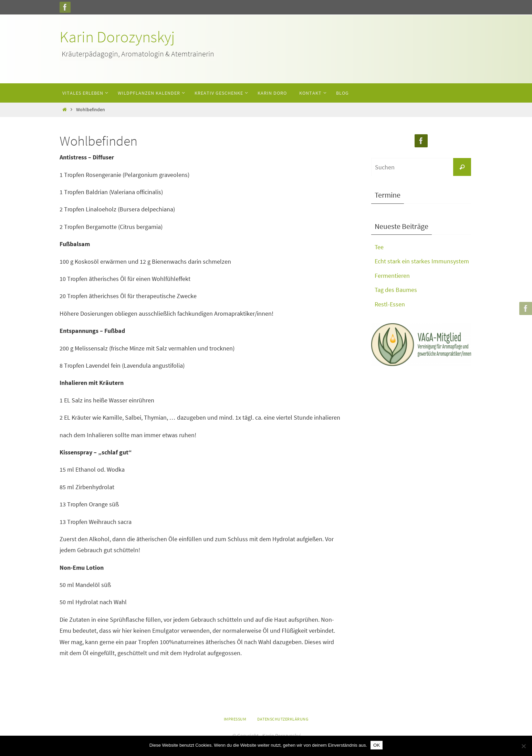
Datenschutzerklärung (283, 719)
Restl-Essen (390, 304)
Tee (379, 247)
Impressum (235, 719)
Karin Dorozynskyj (117, 37)
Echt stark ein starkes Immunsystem (422, 261)
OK (377, 745)
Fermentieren (392, 276)
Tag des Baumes (396, 290)
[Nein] (523, 746)
